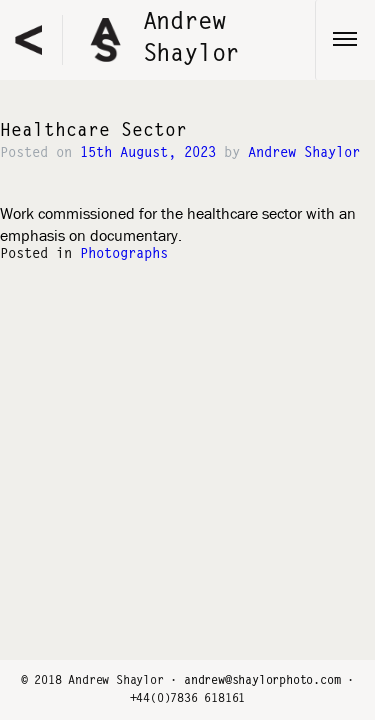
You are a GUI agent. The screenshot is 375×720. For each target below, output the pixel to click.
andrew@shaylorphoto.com (262, 681)
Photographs (124, 255)
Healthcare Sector (93, 132)
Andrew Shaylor (304, 154)
